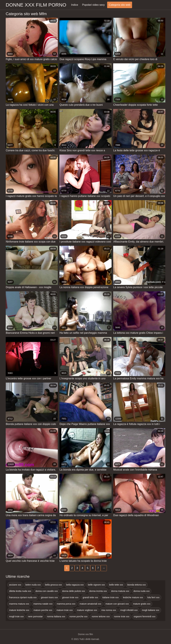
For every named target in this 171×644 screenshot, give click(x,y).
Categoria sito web (120, 5)
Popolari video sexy (93, 5)
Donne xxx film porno (36, 5)
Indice (75, 5)
